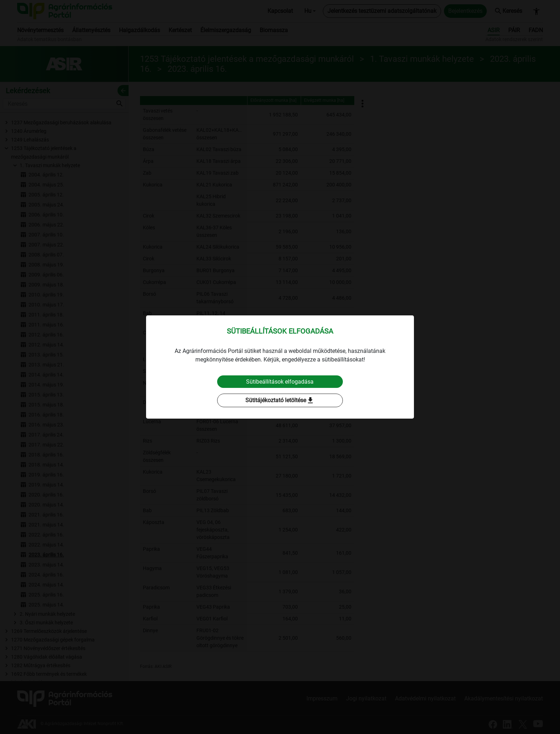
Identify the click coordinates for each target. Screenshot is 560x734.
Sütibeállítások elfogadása (280, 382)
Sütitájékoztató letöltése (280, 401)
